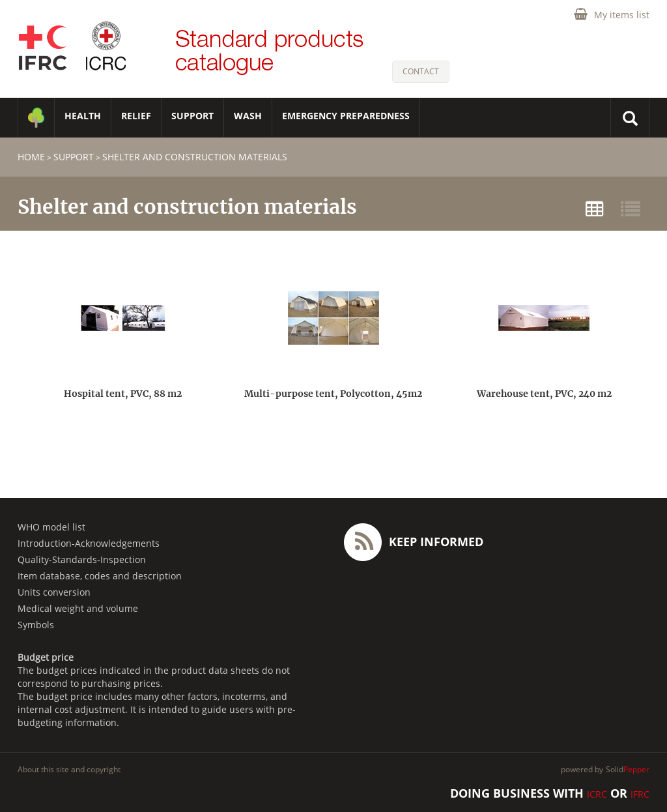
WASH (248, 116)
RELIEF (136, 116)
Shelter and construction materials (195, 157)
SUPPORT (192, 116)
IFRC (640, 794)
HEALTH (83, 116)
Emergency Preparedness (346, 116)
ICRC (597, 794)
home (31, 157)
